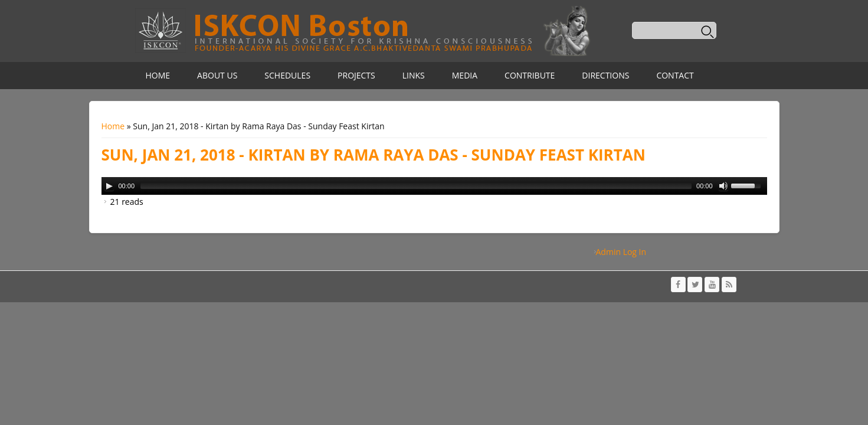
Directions (605, 75)
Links (414, 75)
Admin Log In (621, 252)
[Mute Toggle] (723, 186)
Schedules (287, 75)
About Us (217, 75)
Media (465, 75)
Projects (356, 75)
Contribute (530, 75)
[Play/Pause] (109, 186)
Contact (675, 75)
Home (158, 75)
